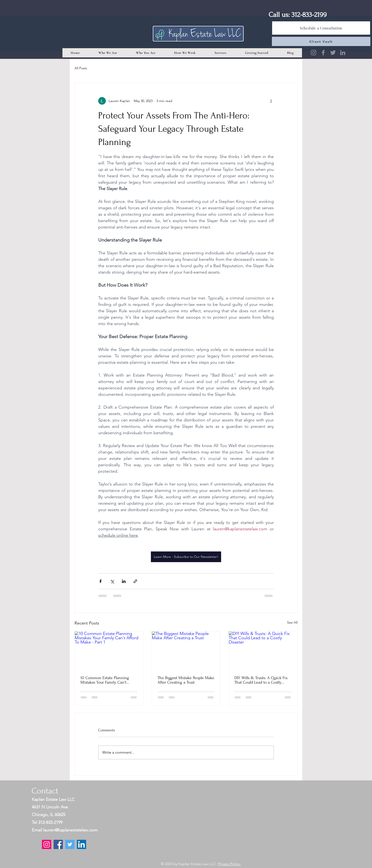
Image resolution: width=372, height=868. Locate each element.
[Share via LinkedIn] (124, 581)
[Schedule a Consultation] (321, 28)
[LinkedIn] (343, 53)
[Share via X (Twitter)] (112, 581)
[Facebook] (323, 53)
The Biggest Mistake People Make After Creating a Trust (186, 680)
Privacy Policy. (229, 864)
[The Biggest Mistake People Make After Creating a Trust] (186, 651)
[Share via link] (135, 581)
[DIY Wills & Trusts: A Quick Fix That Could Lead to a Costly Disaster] (263, 651)
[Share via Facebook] (100, 581)
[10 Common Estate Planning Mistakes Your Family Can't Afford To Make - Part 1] (109, 651)
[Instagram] (314, 53)
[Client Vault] (321, 41)
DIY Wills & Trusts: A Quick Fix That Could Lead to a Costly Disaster (261, 680)
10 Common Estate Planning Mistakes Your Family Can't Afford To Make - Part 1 (105, 680)
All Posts (81, 68)
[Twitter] (333, 53)
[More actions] (271, 101)
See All (292, 622)
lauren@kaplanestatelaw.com (70, 830)
